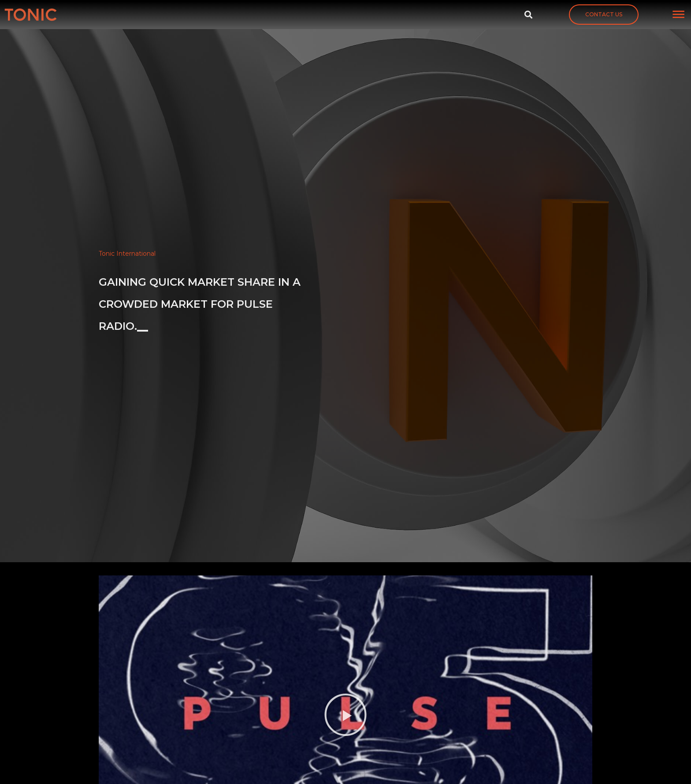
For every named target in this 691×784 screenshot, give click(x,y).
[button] (604, 15)
